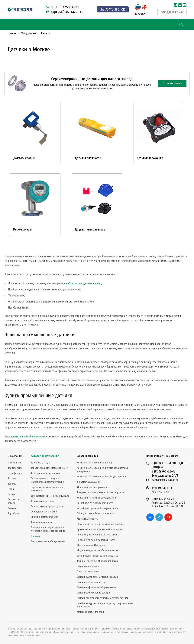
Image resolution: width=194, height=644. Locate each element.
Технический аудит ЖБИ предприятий (97, 561)
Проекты (12, 484)
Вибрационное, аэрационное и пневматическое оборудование (48, 529)
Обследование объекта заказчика (95, 513)
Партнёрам (13, 513)
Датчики (35, 536)
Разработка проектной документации (97, 508)
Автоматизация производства (47, 506)
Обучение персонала (88, 566)
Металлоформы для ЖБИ (90, 612)
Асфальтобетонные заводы (45, 473)
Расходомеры (22, 229)
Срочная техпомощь (88, 572)
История (12, 478)
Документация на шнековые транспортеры (100, 492)
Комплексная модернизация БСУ (95, 463)
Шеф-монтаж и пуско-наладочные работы (100, 524)
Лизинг (11, 494)
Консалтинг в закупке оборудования (97, 498)
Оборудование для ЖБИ (44, 512)
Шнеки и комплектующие (44, 517)
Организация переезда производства (97, 556)
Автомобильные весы (42, 501)
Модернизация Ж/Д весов (91, 545)
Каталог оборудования (45, 456)
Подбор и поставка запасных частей (97, 540)
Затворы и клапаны (41, 522)
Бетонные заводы (40, 463)
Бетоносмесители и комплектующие (50, 496)
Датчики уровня (24, 158)
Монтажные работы (88, 519)
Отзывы (12, 508)
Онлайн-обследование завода (93, 593)
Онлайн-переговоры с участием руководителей (103, 598)
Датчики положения (150, 158)
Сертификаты (15, 473)
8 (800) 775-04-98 (65, 7)
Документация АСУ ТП (89, 482)
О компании (15, 456)
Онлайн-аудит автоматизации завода (97, 577)
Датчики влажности (88, 158)
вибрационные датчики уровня (84, 284)
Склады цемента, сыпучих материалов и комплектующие (47, 480)
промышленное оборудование (28, 437)
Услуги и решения (87, 456)
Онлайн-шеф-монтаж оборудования (97, 587)
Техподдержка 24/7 (172, 12)
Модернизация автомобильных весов (97, 550)
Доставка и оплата (14, 501)
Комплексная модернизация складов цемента (102, 477)
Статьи (11, 489)
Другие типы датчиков (90, 229)
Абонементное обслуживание (93, 487)
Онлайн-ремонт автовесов (91, 582)
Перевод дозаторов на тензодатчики (97, 535)
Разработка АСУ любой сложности (95, 503)
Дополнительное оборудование (48, 541)
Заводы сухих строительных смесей (50, 468)
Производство (15, 468)
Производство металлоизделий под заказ (100, 529)
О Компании (14, 463)
